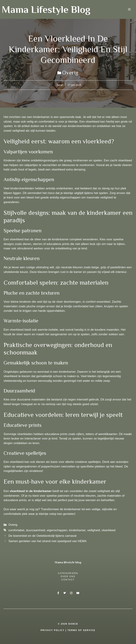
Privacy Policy (53, 630)
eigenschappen (57, 530)
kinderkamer (77, 530)
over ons (68, 576)
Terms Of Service (81, 630)
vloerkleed (109, 530)
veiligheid (94, 530)
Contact (68, 580)
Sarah (60, 85)
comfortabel (16, 530)
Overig (70, 73)
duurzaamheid (35, 530)
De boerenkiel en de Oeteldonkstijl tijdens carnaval (42, 536)
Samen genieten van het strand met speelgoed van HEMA (48, 541)
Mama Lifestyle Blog (46, 9)
